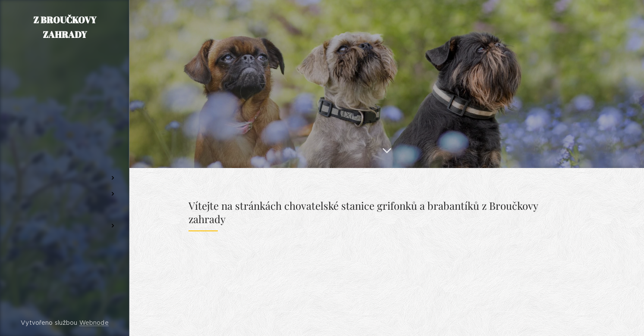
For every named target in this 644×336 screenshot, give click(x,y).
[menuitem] (65, 136)
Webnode (94, 323)
